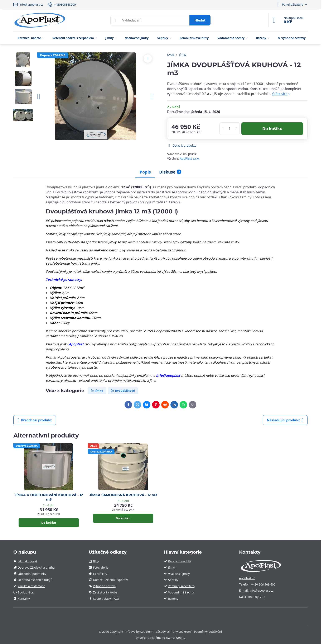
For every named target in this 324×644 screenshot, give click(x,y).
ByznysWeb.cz (176, 638)
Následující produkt (285, 420)
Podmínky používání (208, 632)
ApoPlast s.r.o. (190, 158)
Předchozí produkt (35, 420)
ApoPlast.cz (247, 578)
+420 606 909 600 (263, 584)
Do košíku (272, 129)
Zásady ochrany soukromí (174, 632)
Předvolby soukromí (140, 632)
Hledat (200, 20)
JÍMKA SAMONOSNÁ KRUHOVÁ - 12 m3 (123, 495)
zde (263, 597)
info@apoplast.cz (262, 590)
